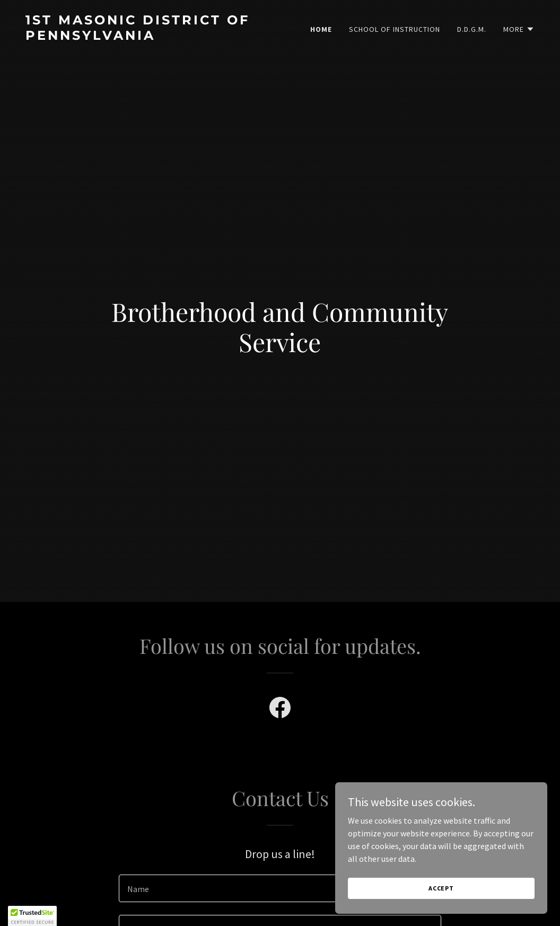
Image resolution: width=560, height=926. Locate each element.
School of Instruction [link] (395, 29)
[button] (519, 29)
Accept (441, 888)
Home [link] (321, 29)
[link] (148, 37)
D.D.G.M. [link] (472, 29)
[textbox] (280, 888)
